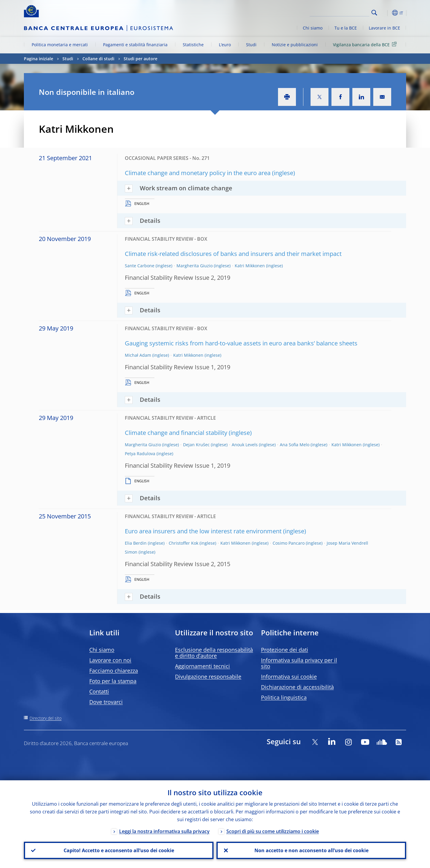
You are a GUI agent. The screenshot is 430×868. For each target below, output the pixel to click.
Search (374, 13)
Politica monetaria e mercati (60, 45)
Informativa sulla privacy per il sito (299, 663)
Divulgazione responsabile (208, 677)
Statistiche (193, 45)
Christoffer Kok (183, 543)
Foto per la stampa (113, 681)
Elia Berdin (136, 543)
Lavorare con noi (110, 660)
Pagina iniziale (39, 59)
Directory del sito (46, 718)
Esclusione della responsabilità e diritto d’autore (214, 653)
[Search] (340, 12)
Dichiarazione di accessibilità (297, 687)
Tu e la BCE (346, 28)
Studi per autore (140, 59)
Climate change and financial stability (176, 433)
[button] (385, 13)
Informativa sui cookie (289, 677)
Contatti (99, 691)
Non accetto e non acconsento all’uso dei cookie (311, 850)
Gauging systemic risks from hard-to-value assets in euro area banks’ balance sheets (241, 343)
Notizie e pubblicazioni (295, 45)
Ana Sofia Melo (295, 445)
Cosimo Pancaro (289, 543)
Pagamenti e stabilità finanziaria (135, 45)
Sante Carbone (140, 266)
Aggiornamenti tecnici (202, 666)
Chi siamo (313, 28)
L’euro (225, 45)
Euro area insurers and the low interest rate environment (203, 531)
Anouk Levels (245, 445)
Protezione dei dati (285, 650)
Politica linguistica (284, 697)
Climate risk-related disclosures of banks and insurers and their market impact (233, 254)
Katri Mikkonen (250, 266)
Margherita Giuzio (195, 266)
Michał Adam (138, 355)
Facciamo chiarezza (114, 671)
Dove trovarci (106, 702)
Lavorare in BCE (384, 28)
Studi (251, 45)
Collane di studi (98, 59)
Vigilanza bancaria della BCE (366, 44)
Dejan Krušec (196, 445)
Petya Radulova (140, 454)
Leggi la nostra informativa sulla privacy (164, 831)
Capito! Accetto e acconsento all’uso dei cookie (119, 850)
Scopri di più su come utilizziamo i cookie (273, 831)
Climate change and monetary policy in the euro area (198, 173)
